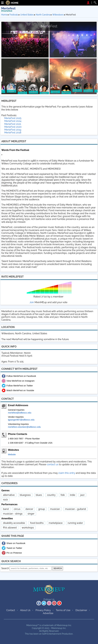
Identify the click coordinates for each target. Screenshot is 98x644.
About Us (25, 610)
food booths (37, 523)
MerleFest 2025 (13, 118)
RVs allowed (10, 528)
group (42, 509)
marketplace (56, 523)
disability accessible (14, 523)
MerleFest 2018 (13, 133)
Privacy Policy (43, 610)
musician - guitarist (75, 509)
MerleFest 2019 (13, 130)
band (6, 509)
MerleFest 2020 (13, 127)
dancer (29, 509)
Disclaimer (81, 610)
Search (5, 568)
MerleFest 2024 (13, 121)
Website (12, 454)
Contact (11, 610)
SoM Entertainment (52, 634)
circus (17, 509)
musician (55, 509)
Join (32, 302)
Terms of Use (63, 610)
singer (31, 514)
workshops (28, 528)
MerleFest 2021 (13, 124)
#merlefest (7, 11)
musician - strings (13, 514)
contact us (53, 464)
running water (75, 523)
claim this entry (67, 473)
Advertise (48, 613)
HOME (15, 3)
